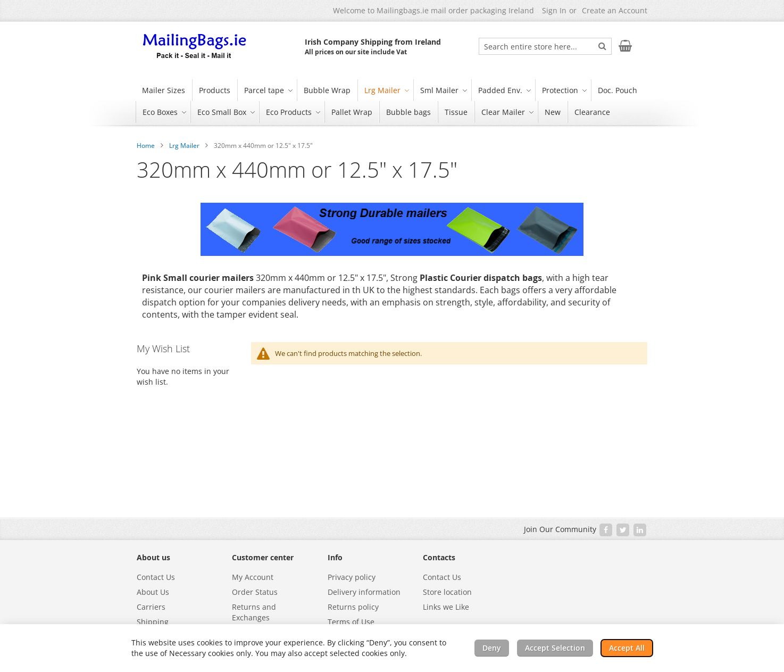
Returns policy (353, 607)
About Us (153, 592)
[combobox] (545, 46)
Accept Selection (555, 648)
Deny (492, 648)
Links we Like (446, 607)
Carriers (151, 607)
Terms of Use (351, 622)
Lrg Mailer (184, 146)
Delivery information (364, 592)
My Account (253, 577)
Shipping (153, 622)
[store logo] (195, 47)
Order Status (255, 592)
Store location (447, 592)
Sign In (554, 10)
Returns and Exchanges (254, 612)
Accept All (627, 648)
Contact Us (156, 577)
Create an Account (615, 10)
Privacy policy (352, 577)
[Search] (602, 46)
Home (146, 146)
